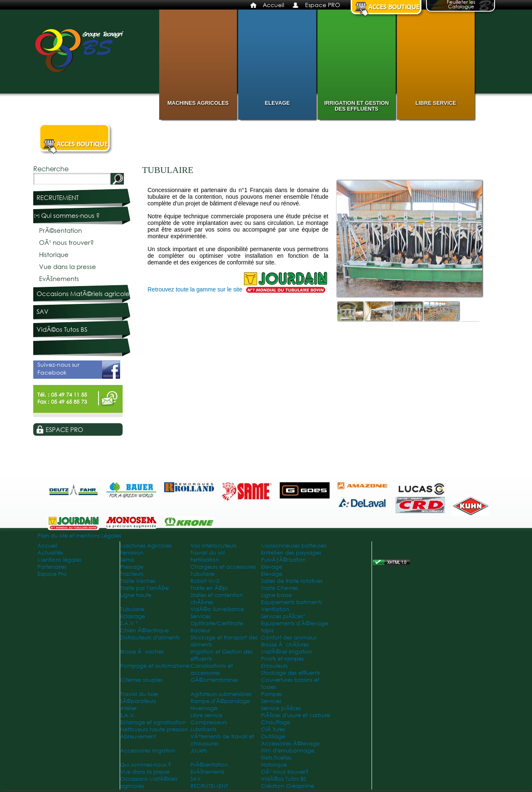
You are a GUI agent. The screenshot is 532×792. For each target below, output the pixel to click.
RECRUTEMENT (58, 198)
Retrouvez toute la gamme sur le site (196, 289)
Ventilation (275, 609)
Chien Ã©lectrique (144, 630)
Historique (54, 255)
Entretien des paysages (291, 553)
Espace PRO (323, 5)
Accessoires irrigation (148, 751)
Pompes (272, 694)
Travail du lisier (139, 694)
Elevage (277, 103)
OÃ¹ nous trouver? (66, 243)
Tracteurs (132, 574)
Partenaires (52, 567)
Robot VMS (205, 581)
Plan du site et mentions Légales (79, 536)
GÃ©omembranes (214, 680)
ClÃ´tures (273, 729)
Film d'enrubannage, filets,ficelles (288, 754)
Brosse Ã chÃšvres (285, 645)
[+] (37, 216)
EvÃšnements (59, 279)
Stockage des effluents (291, 673)
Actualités (50, 553)
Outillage (273, 736)
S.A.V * (129, 623)
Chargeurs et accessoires (223, 567)
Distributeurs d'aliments (150, 638)
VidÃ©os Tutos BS (62, 329)
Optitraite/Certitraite (217, 623)
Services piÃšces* (283, 616)
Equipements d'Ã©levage (294, 623)
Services (201, 616)
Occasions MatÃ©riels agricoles (84, 294)
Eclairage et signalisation (153, 722)
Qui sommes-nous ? (70, 216)
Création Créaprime (288, 786)
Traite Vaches (138, 581)
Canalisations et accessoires (212, 669)
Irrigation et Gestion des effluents (356, 106)
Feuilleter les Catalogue (461, 5)
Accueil (273, 5)
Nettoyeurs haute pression (154, 729)
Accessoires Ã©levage (290, 744)
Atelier (128, 708)
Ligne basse (276, 595)
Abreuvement (138, 736)
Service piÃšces (281, 708)
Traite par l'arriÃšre (144, 588)
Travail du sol (208, 553)
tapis (267, 630)
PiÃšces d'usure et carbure (296, 715)
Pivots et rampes (282, 659)
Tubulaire (202, 574)
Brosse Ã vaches (142, 652)
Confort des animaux (289, 638)
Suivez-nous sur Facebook (79, 370)
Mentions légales (59, 560)
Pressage (132, 567)
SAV (43, 312)
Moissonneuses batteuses (294, 546)
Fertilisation (205, 560)
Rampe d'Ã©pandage (220, 701)
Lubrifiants (203, 729)
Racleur (200, 630)
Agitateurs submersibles (221, 694)
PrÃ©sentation (60, 231)
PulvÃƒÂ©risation (283, 560)
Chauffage (276, 722)
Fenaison (132, 553)
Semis (127, 560)
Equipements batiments (292, 602)
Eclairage (133, 616)
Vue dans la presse (68, 267)
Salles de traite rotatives (292, 581)
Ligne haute (136, 595)
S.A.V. (128, 715)
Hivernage (204, 708)
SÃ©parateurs (138, 701)
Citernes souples (141, 680)
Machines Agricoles (198, 103)
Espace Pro (52, 574)
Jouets (199, 751)
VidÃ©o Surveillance (217, 609)
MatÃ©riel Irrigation (287, 652)
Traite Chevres (280, 588)
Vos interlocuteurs (213, 546)
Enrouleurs (274, 666)
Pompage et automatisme (155, 666)
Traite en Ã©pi (209, 588)
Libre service (436, 103)
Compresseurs (209, 722)
